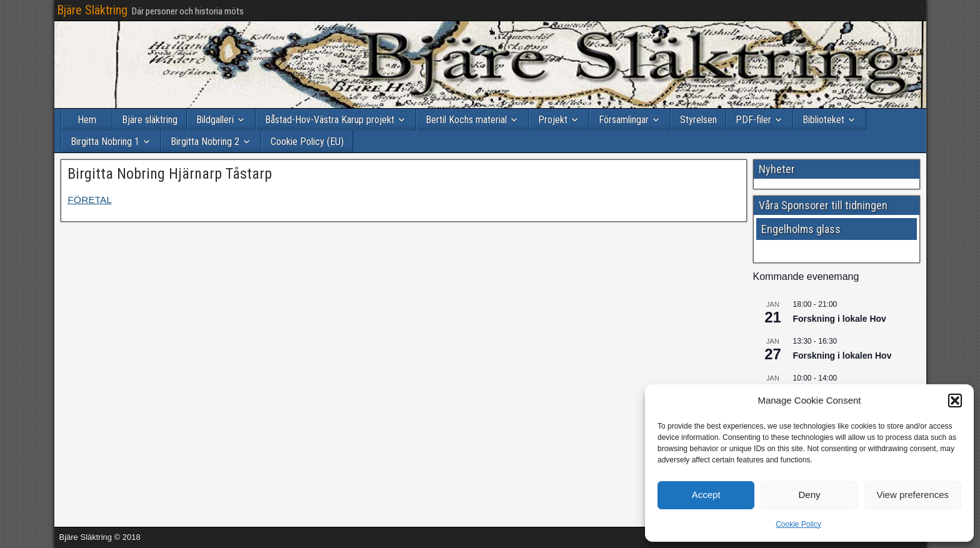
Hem (87, 120)
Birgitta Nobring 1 (105, 142)
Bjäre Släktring (92, 10)
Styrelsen (698, 120)
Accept (706, 495)
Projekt (553, 120)
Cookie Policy (798, 524)
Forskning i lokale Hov (840, 319)
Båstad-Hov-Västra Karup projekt (330, 120)
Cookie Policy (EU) (307, 142)
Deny (809, 495)
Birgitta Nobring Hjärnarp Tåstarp (170, 174)
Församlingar (624, 120)
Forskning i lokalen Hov (842, 356)
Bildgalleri (215, 120)
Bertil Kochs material (466, 120)
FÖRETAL (90, 200)
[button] (955, 401)
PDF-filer (753, 120)
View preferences (913, 495)
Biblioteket (823, 120)
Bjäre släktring (150, 120)
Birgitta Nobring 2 (205, 142)
